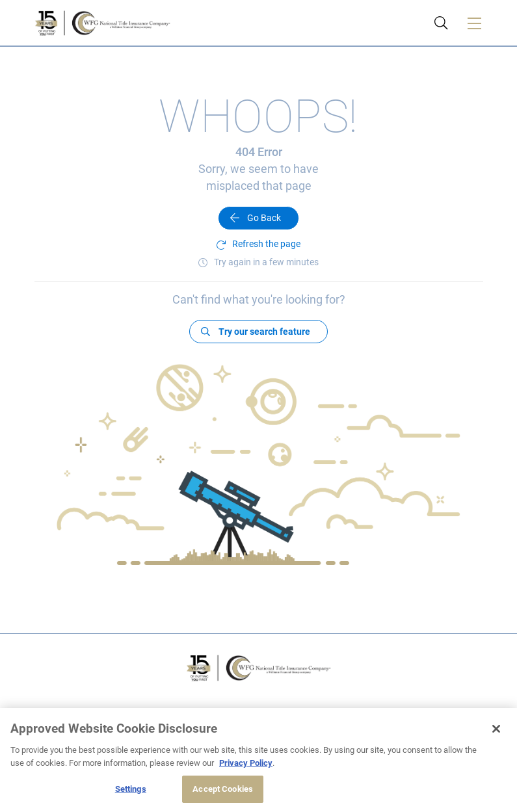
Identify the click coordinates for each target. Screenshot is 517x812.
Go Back (264, 218)
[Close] (496, 729)
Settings (131, 789)
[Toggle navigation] (475, 23)
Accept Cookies (223, 789)
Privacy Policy (246, 763)
